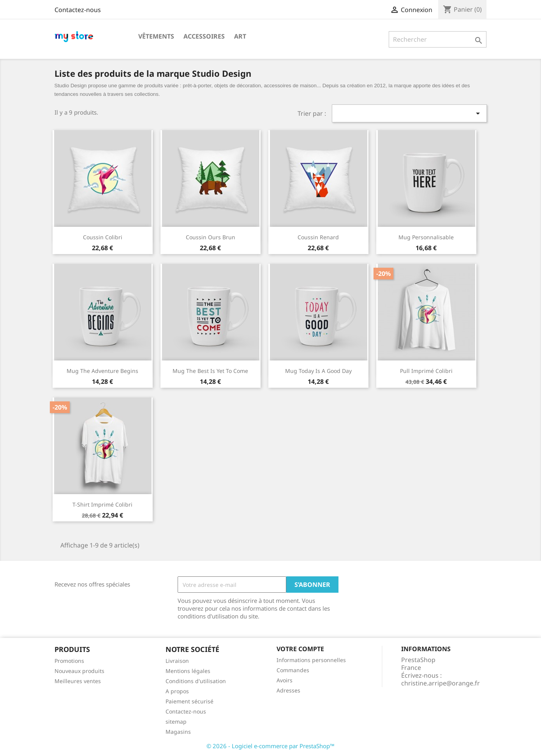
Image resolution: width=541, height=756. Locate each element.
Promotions (69, 661)
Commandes (293, 670)
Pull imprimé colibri (426, 371)
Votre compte (300, 649)
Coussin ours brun (211, 237)
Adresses (288, 690)
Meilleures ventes (78, 681)
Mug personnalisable (426, 237)
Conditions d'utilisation (196, 681)
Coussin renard (318, 237)
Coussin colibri (103, 237)
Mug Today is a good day (318, 371)
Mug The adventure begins (102, 371)
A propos (177, 691)
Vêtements (156, 36)
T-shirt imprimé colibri (102, 504)
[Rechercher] (438, 39)
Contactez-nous (78, 10)
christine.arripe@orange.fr (441, 683)
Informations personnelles (311, 660)
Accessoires (204, 36)
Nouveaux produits (79, 671)
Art (240, 36)
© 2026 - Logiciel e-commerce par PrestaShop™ (270, 746)
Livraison (177, 661)
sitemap (176, 722)
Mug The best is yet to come (210, 371)
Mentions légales (188, 671)
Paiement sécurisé (189, 701)
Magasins (178, 732)
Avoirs (285, 680)
